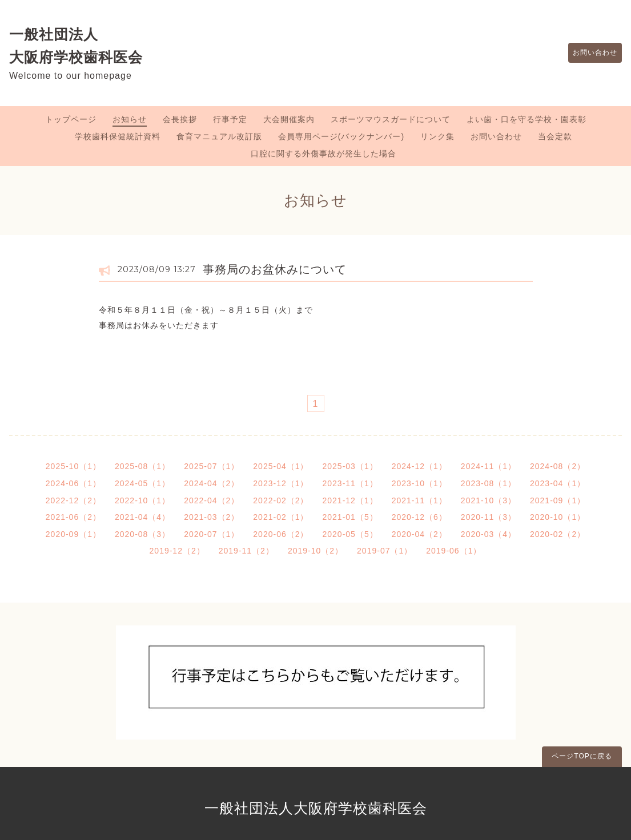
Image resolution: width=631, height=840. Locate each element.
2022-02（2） (281, 500)
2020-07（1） (212, 534)
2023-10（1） (419, 483)
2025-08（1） (142, 466)
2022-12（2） (73, 500)
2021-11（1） (419, 500)
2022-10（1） (142, 500)
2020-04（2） (419, 534)
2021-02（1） (281, 517)
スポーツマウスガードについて (391, 119)
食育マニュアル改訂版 (219, 136)
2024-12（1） (419, 466)
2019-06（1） (454, 551)
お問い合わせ (589, 53)
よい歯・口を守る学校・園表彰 (526, 119)
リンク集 (437, 136)
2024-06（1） (73, 483)
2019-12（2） (177, 551)
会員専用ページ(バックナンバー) (341, 136)
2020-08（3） (142, 534)
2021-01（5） (350, 517)
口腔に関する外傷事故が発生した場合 (323, 154)
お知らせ (130, 119)
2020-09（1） (73, 534)
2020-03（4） (489, 534)
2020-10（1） (558, 517)
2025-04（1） (281, 466)
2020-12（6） (419, 517)
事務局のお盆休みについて (275, 269)
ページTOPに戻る (582, 756)
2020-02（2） (558, 534)
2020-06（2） (281, 534)
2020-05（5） (350, 534)
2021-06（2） (73, 517)
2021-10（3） (489, 500)
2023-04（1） (558, 483)
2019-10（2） (315, 551)
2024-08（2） (558, 466)
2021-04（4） (142, 517)
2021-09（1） (558, 500)
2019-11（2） (246, 551)
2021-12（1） (350, 500)
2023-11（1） (350, 483)
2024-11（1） (489, 466)
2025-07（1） (212, 466)
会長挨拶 (180, 119)
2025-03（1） (350, 466)
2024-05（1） (142, 483)
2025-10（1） (73, 466)
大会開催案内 (289, 119)
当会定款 (555, 136)
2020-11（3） (489, 517)
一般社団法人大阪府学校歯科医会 (316, 808)
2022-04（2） (212, 500)
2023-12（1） (281, 483)
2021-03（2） (212, 517)
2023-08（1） (489, 483)
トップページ (71, 119)
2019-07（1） (385, 551)
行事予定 (230, 119)
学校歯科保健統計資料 (118, 136)
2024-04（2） (212, 483)
